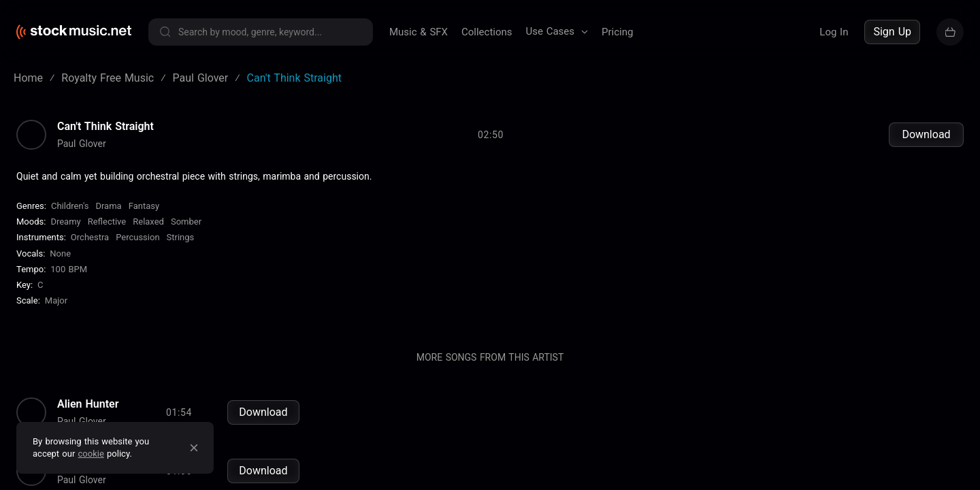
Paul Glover (82, 144)
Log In (834, 32)
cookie (91, 454)
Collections (487, 32)
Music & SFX (419, 32)
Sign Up (892, 32)
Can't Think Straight (105, 127)
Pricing (617, 32)
